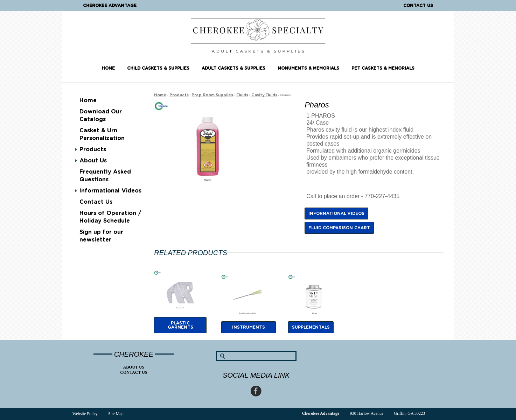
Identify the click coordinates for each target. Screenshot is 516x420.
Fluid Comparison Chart (339, 228)
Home (108, 68)
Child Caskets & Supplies (158, 68)
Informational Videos (110, 191)
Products (93, 149)
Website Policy (85, 414)
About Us (93, 161)
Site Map (116, 414)
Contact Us (418, 6)
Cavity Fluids (264, 95)
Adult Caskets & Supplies (233, 68)
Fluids (242, 95)
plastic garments (180, 325)
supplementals (311, 327)
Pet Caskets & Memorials (383, 68)
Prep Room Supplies (212, 95)
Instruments (249, 327)
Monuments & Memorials (308, 68)
